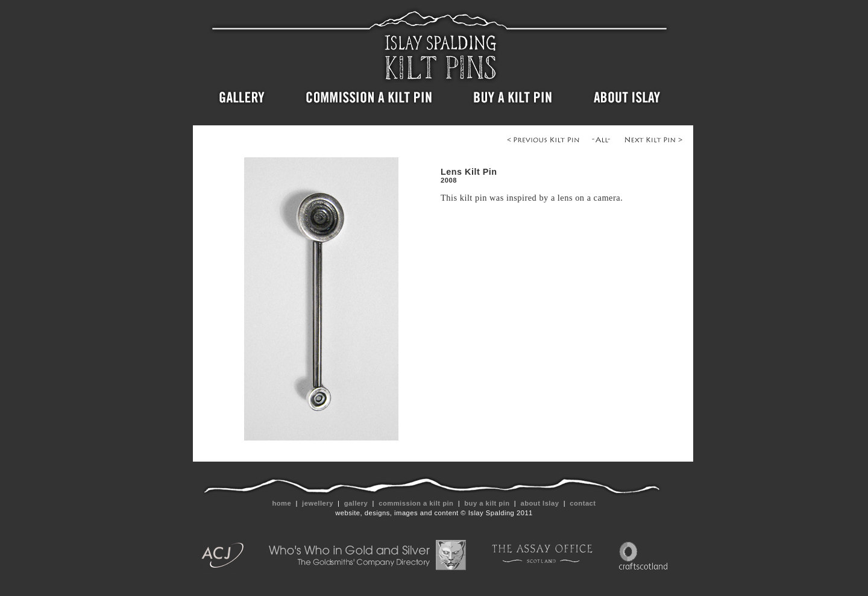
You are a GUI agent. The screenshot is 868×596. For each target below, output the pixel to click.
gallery (356, 503)
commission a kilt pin (416, 503)
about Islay (540, 503)
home (282, 503)
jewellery (318, 503)
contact (583, 503)
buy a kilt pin (487, 503)
